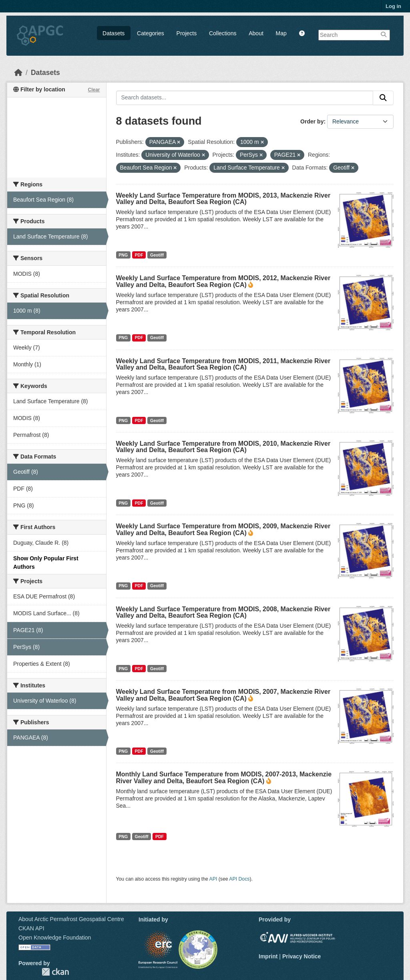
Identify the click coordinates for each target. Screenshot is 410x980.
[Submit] (383, 98)
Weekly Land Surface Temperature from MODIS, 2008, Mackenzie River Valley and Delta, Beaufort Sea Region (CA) (223, 612)
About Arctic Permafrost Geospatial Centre (71, 919)
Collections (223, 33)
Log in (393, 6)
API (213, 879)
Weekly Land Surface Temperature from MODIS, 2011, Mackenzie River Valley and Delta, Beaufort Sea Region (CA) (223, 364)
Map (281, 33)
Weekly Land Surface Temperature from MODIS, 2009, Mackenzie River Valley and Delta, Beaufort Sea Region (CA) (223, 529)
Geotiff (157, 255)
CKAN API (31, 928)
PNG (123, 255)
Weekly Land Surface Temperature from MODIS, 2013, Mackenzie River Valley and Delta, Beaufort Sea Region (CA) (223, 199)
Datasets (114, 33)
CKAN (55, 972)
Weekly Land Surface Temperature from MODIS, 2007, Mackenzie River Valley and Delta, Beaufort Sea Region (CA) (223, 695)
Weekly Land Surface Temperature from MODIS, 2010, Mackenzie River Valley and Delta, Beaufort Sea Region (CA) (223, 447)
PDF (139, 255)
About (256, 33)
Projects (187, 33)
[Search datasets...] (245, 98)
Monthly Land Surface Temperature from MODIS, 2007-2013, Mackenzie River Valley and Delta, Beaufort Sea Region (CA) (224, 778)
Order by (312, 121)
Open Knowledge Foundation (55, 938)
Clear (94, 90)
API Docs (239, 879)
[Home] (18, 73)
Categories (151, 33)
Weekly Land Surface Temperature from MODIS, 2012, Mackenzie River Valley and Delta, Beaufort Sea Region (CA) (223, 281)
